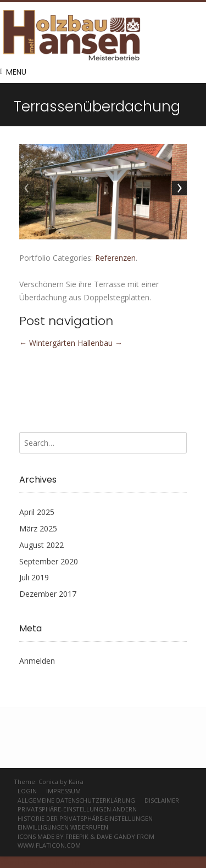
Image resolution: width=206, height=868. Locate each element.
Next (179, 189)
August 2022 (41, 545)
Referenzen (115, 258)
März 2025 (38, 528)
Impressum (63, 791)
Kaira (76, 782)
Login (27, 791)
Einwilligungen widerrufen (63, 827)
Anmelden (37, 661)
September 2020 (49, 561)
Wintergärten (47, 343)
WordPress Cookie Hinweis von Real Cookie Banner (92, 862)
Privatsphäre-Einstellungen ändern (77, 809)
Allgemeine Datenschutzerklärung (76, 800)
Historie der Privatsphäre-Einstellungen (85, 818)
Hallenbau (100, 343)
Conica (48, 782)
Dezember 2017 (48, 594)
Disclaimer (162, 800)
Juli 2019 (34, 577)
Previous (27, 189)
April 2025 (37, 512)
